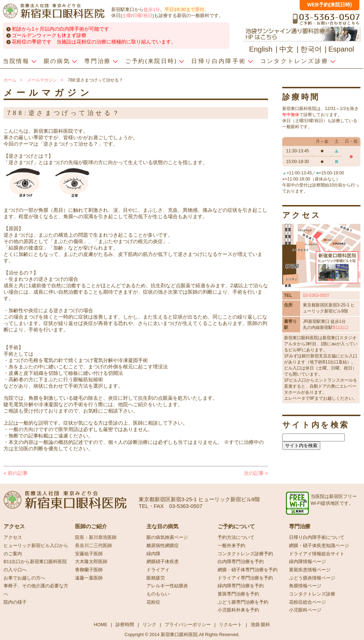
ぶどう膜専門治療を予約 (243, 602)
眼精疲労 (156, 578)
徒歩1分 (152, 9)
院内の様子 (15, 602)
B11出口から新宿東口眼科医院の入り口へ (35, 566)
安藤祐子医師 (89, 554)
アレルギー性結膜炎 (167, 586)
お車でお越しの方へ (24, 578)
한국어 (311, 49)
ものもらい (158, 594)
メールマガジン (42, 80)
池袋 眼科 (261, 625)
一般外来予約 (231, 546)
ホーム (10, 80)
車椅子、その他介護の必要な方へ (36, 590)
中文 (287, 49)
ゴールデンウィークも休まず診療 (49, 35)
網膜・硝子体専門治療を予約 (248, 570)
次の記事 (256, 473)
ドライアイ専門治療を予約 (245, 578)
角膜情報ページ (305, 586)
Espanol (341, 49)
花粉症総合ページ (307, 602)
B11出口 (341, 327)
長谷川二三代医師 (93, 546)
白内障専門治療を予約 (241, 562)
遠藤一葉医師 (89, 578)
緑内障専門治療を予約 (241, 586)
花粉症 (153, 602)
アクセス (13, 537)
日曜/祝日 (143, 15)
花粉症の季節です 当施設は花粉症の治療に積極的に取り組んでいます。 (94, 42)
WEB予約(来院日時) (330, 5)
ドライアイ (158, 570)
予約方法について (236, 537)
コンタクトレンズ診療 (312, 594)
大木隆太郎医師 (91, 562)
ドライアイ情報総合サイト (317, 554)
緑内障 (153, 554)
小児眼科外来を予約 (238, 610)
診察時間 (125, 625)
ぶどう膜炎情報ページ (312, 578)
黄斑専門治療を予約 (238, 594)
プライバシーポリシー (188, 625)
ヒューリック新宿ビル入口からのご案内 (36, 550)
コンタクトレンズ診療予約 (245, 554)
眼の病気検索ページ (167, 537)
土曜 (127, 15)
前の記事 (16, 473)
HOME (101, 625)
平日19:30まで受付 (184, 9)
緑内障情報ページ (307, 562)
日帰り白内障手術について (317, 537)
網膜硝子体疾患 (163, 562)
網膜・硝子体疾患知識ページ (319, 546)
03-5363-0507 (316, 295)
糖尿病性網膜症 (163, 546)
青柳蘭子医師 (89, 570)
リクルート (231, 625)
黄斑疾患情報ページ (310, 570)
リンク (149, 625)
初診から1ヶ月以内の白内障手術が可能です (60, 29)
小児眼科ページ (305, 610)
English (261, 49)
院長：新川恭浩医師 (96, 537)
